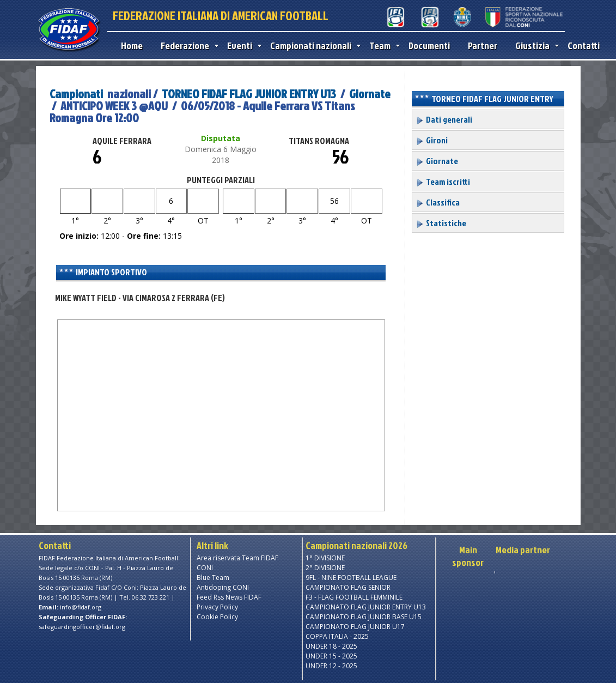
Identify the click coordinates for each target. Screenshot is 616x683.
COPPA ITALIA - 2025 (337, 636)
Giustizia (535, 46)
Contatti (584, 46)
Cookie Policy (217, 617)
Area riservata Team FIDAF (237, 558)
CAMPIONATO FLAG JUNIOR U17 (355, 627)
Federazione (187, 46)
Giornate (370, 93)
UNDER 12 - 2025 (331, 666)
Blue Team (213, 578)
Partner (483, 46)
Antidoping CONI (223, 587)
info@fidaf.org (81, 607)
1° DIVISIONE (325, 558)
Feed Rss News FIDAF (229, 597)
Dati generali (444, 119)
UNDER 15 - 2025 (331, 656)
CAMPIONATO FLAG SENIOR (348, 587)
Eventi (242, 46)
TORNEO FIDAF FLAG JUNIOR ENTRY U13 (249, 93)
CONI (205, 568)
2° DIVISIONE (325, 568)
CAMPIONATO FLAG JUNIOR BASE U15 (364, 617)
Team (382, 46)
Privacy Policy (217, 607)
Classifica (438, 202)
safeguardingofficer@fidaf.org (82, 627)
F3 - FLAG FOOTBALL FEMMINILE (354, 597)
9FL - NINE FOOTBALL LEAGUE (351, 578)
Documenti (429, 46)
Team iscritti (443, 182)
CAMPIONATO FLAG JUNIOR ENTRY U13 (366, 607)
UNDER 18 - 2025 (331, 646)
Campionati (76, 93)
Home (132, 46)
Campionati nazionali (313, 46)
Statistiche (441, 223)
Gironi (432, 140)
